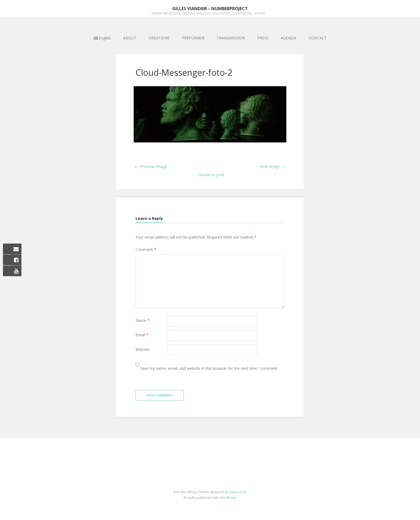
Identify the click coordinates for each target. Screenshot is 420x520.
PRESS (263, 38)
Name (142, 320)
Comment (146, 249)
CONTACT (318, 38)
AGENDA (288, 38)
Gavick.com (238, 492)
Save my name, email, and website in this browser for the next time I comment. (209, 368)
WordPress (228, 498)
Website (142, 349)
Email (142, 335)
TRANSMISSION (231, 38)
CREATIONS (159, 38)
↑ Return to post (210, 175)
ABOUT (130, 38)
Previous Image (150, 166)
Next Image (273, 166)
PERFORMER (193, 38)
